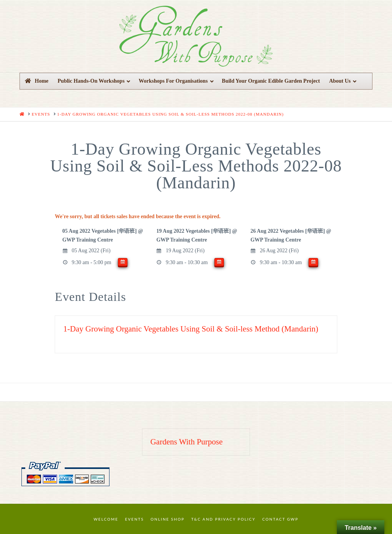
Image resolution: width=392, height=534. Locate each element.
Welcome (106, 519)
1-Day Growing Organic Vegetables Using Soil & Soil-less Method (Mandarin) (191, 329)
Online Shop (167, 519)
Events (135, 519)
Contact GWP (280, 519)
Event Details (90, 297)
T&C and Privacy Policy (223, 519)
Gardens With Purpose (187, 442)
